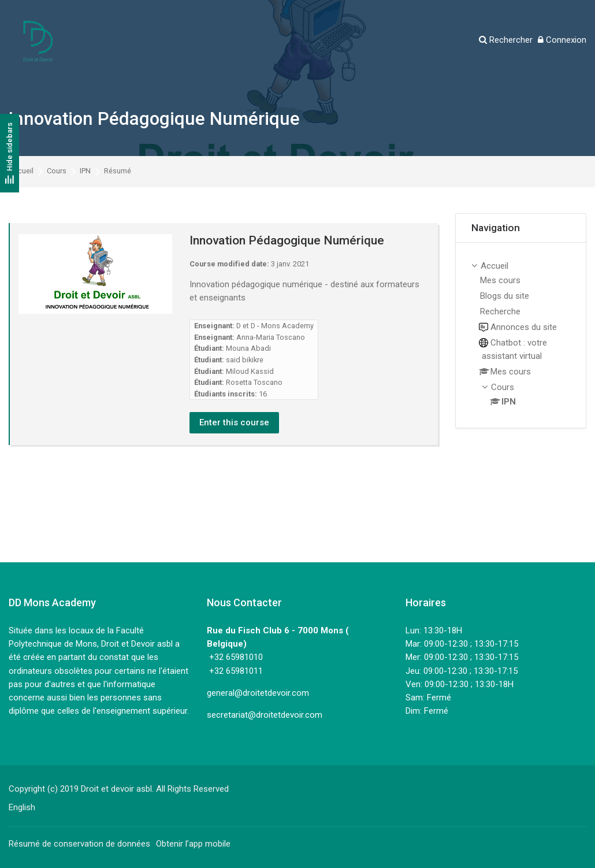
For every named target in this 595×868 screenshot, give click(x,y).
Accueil (21, 171)
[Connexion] (562, 40)
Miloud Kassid (250, 371)
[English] (22, 807)
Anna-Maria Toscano (271, 337)
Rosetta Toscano (254, 382)
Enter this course (234, 422)
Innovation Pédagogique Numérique (154, 119)
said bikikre (245, 360)
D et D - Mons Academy (275, 326)
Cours (57, 171)
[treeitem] (521, 335)
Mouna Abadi (248, 348)
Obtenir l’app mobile (193, 844)
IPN (85, 171)
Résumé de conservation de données (79, 844)
